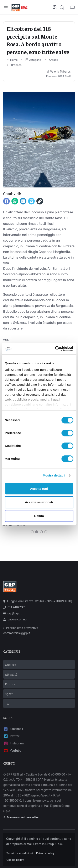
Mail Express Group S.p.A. (45, 844)
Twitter (11, 736)
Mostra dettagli (54, 475)
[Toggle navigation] (6, 8)
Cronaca (16, 65)
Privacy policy (45, 853)
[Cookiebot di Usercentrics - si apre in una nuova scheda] (56, 349)
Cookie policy (15, 860)
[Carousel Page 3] (41, 532)
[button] (65, 8)
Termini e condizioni (20, 853)
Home (12, 60)
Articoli (53, 60)
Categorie (33, 60)
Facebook (13, 729)
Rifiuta (39, 516)
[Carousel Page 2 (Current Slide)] (37, 532)
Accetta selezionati (39, 502)
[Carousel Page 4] (46, 532)
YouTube (12, 751)
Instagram (14, 743)
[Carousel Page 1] (32, 532)
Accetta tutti (39, 489)
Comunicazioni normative (21, 817)
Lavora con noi (15, 619)
